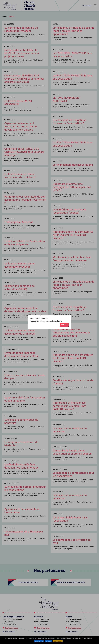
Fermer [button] (64, 325)
